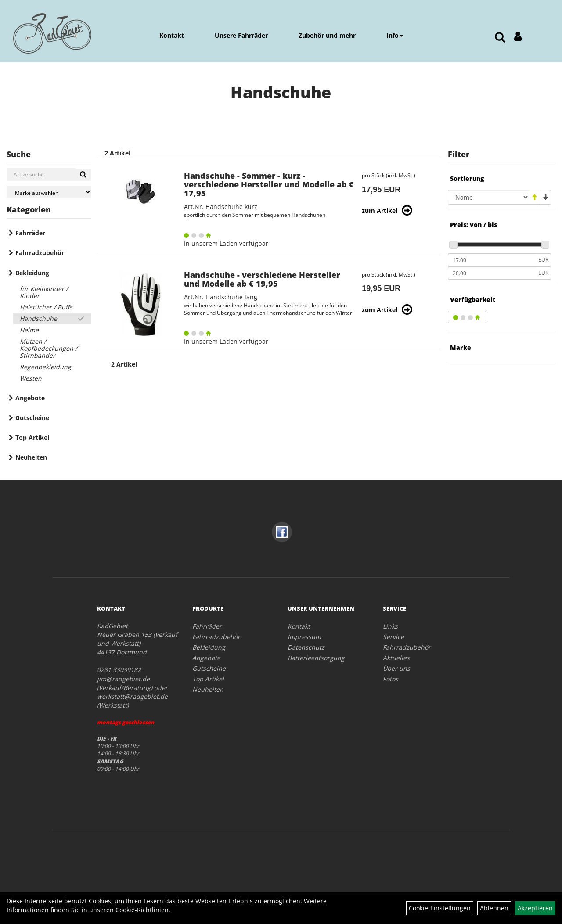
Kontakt (172, 35)
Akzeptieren (535, 908)
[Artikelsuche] (500, 38)
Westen (31, 378)
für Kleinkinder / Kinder (44, 292)
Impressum (304, 637)
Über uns (396, 668)
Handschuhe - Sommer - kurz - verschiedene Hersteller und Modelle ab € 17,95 (269, 184)
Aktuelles (396, 658)
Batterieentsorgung (316, 658)
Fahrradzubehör (40, 253)
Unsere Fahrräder (241, 35)
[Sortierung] (488, 197)
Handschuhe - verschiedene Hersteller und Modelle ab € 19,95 (262, 279)
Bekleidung (32, 273)
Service (393, 637)
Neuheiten (31, 457)
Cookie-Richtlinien (142, 910)
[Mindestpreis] (492, 260)
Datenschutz (306, 647)
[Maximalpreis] (492, 273)
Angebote (30, 398)
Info (395, 35)
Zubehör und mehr (327, 35)
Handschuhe (38, 318)
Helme (29, 330)
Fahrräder (30, 233)
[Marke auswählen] (49, 192)
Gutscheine (32, 418)
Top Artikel (32, 437)
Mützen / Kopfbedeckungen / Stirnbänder (49, 348)
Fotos (391, 679)
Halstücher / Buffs (46, 307)
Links (390, 626)
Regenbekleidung (45, 367)
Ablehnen (494, 908)
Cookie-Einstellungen (440, 908)
